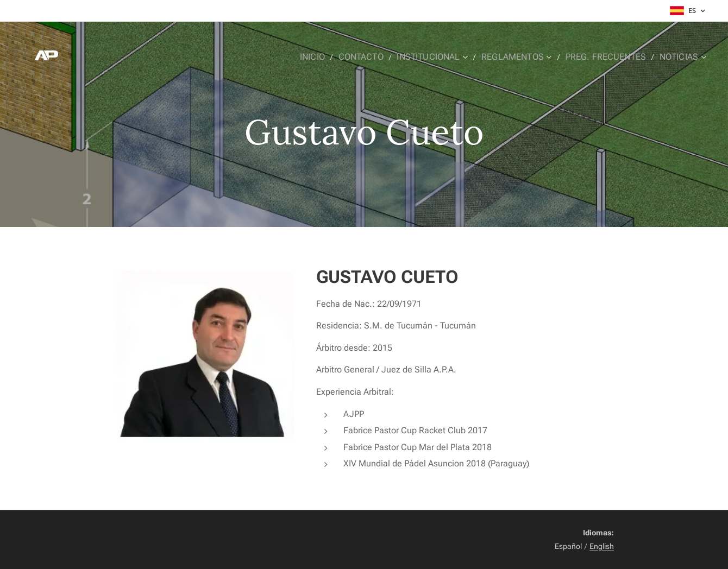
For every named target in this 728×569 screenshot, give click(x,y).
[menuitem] (333, 57)
